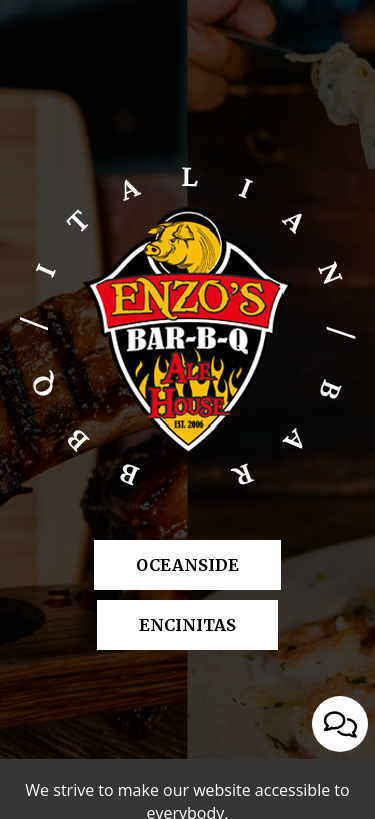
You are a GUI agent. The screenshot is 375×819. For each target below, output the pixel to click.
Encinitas (166, 624)
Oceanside (166, 564)
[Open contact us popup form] (340, 724)
